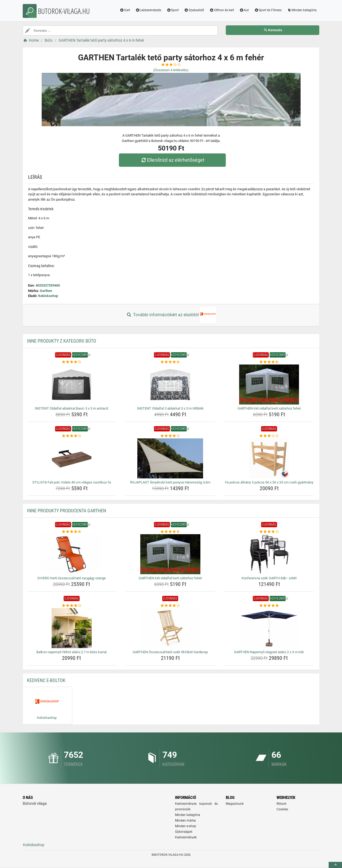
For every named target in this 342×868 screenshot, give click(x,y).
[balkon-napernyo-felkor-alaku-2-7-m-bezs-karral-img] (72, 628)
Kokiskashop (48, 296)
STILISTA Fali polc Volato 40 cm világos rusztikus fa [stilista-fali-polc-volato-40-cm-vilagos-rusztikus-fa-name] (72, 482)
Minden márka (185, 821)
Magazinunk (235, 804)
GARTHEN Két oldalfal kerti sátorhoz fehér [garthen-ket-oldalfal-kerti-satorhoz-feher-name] (269, 408)
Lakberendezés (148, 10)
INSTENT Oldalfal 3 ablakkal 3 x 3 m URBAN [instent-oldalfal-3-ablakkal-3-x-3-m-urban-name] (170, 408)
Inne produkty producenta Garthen (67, 511)
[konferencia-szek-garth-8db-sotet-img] (269, 554)
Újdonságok (184, 832)
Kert (125, 10)
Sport (173, 10)
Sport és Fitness (268, 10)
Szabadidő (194, 10)
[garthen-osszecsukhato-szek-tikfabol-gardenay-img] (170, 628)
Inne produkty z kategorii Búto (62, 341)
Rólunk (281, 804)
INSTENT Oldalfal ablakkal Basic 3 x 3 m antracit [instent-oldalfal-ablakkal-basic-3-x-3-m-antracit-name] (71, 408)
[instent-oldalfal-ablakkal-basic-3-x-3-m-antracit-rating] (72, 362)
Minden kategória (302, 10)
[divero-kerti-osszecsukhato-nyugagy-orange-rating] (72, 532)
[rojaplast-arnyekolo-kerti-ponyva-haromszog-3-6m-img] (170, 458)
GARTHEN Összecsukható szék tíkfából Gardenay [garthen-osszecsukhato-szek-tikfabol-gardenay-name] (170, 652)
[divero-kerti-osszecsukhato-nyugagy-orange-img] (72, 554)
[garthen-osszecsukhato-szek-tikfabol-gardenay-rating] (170, 606)
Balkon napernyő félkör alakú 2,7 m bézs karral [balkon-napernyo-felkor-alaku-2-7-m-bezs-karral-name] (71, 652)
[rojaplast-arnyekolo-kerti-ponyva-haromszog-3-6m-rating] (170, 436)
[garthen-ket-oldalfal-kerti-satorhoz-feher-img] (269, 385)
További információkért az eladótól (171, 315)
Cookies (282, 809)
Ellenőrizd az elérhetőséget (172, 160)
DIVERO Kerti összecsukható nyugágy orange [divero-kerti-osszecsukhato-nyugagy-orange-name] (72, 578)
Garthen (46, 291)
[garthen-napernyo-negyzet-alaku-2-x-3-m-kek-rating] (269, 606)
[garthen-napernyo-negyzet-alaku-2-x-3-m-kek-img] (269, 628)
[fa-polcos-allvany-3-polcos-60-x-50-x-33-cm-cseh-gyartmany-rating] (269, 436)
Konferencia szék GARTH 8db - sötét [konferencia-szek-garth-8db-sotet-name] (269, 578)
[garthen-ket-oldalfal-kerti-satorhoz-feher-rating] (269, 362)
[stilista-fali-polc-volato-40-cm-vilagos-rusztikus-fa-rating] (72, 436)
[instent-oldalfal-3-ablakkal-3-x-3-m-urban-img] (170, 385)
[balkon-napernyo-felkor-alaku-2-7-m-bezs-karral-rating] (72, 606)
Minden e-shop (186, 826)
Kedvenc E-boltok (46, 680)
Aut (244, 10)
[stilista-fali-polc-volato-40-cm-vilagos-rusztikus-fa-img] (72, 458)
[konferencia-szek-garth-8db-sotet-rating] (269, 532)
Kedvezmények (186, 837)
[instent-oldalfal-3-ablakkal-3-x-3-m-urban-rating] (170, 362)
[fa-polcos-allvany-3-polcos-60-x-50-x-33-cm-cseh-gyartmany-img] (269, 458)
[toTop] (335, 865)
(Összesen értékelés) (171, 70)
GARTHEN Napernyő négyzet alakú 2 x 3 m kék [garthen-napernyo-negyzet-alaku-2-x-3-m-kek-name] (269, 652)
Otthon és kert (222, 10)
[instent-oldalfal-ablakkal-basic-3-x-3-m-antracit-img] (72, 385)
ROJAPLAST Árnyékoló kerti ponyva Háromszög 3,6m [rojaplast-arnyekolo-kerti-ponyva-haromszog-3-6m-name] (170, 482)
